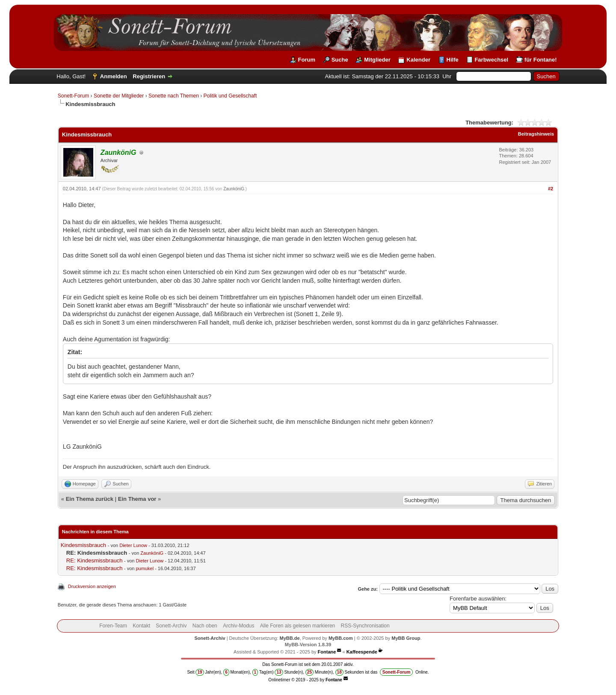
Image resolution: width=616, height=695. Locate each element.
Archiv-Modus (238, 626)
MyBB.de (290, 638)
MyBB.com (341, 638)
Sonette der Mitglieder (119, 96)
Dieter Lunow (133, 545)
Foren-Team (113, 626)
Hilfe (453, 60)
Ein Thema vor (137, 499)
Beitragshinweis (536, 134)
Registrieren (149, 76)
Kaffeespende (362, 652)
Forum (307, 60)
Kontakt (141, 626)
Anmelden (114, 76)
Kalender (418, 60)
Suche (340, 60)
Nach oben (205, 626)
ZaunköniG (234, 189)
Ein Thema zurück (90, 499)
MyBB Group (406, 638)
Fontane (327, 652)
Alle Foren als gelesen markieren (298, 626)
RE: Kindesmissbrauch (95, 560)
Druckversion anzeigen (92, 586)
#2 (551, 189)
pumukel (145, 568)
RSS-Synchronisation (365, 626)
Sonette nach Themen (174, 96)
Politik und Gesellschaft (230, 96)
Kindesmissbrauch (83, 545)
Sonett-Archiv (171, 626)
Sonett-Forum (73, 96)
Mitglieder (377, 60)
